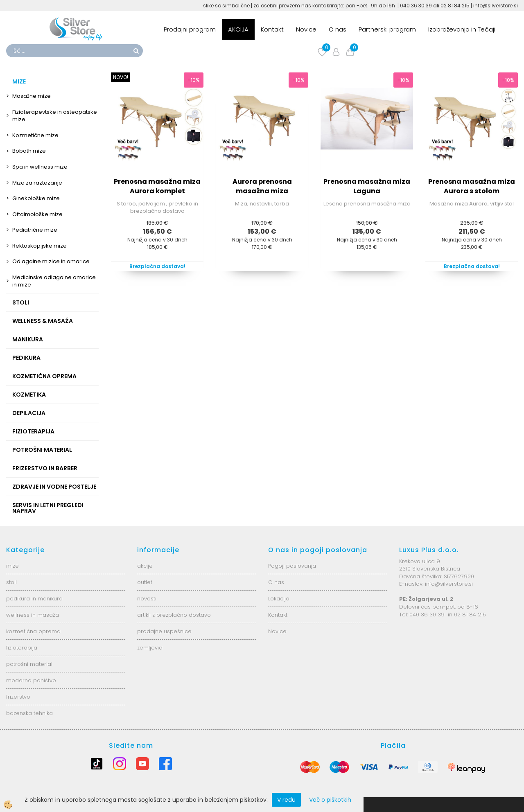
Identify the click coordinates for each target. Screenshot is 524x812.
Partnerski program (387, 29)
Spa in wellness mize (40, 167)
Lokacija (279, 599)
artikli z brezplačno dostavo (174, 615)
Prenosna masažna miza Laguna (367, 186)
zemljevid (150, 648)
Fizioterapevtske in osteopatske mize (55, 116)
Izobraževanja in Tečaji (462, 29)
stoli (11, 582)
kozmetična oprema (33, 631)
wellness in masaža (33, 615)
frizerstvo (18, 697)
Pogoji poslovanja (292, 566)
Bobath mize (29, 151)
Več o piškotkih (330, 800)
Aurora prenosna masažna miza (262, 186)
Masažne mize (32, 96)
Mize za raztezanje (37, 183)
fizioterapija (22, 648)
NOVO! (121, 77)
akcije (145, 566)
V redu (286, 800)
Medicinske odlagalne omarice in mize (54, 281)
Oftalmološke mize (37, 214)
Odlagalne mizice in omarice (51, 261)
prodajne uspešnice (164, 631)
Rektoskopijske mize (40, 246)
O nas (338, 29)
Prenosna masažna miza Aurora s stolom (472, 186)
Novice (306, 29)
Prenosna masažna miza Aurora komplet (157, 186)
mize (12, 566)
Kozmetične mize (35, 135)
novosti (147, 599)
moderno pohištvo (31, 680)
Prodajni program (190, 29)
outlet (145, 582)
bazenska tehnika (29, 713)
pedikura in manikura (34, 599)
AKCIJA (238, 29)
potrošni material (29, 664)
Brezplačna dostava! (157, 266)
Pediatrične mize (35, 230)
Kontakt (272, 29)
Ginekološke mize (36, 198)
